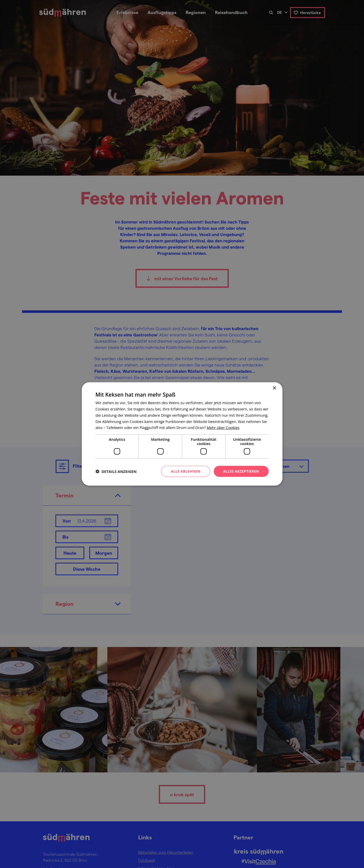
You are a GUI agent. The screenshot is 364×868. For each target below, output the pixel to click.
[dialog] (182, 434)
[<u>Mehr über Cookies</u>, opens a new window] (223, 427)
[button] (116, 471)
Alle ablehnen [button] (185, 471)
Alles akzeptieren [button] (241, 471)
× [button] (274, 388)
